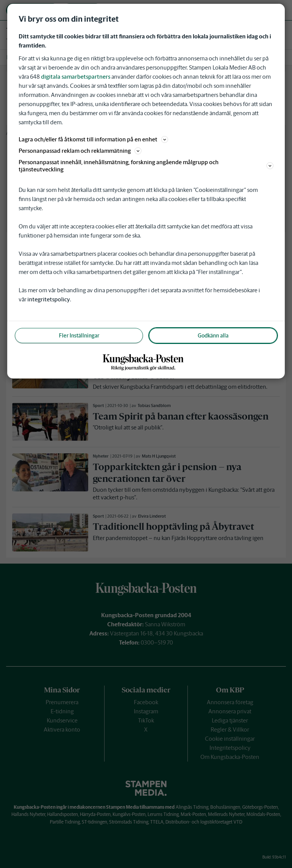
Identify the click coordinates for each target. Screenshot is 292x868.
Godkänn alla (213, 336)
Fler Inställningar (79, 336)
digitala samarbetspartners (76, 77)
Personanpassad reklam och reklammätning (80, 151)
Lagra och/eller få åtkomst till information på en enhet (93, 139)
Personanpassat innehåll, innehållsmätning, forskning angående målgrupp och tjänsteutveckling (146, 166)
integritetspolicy (49, 299)
